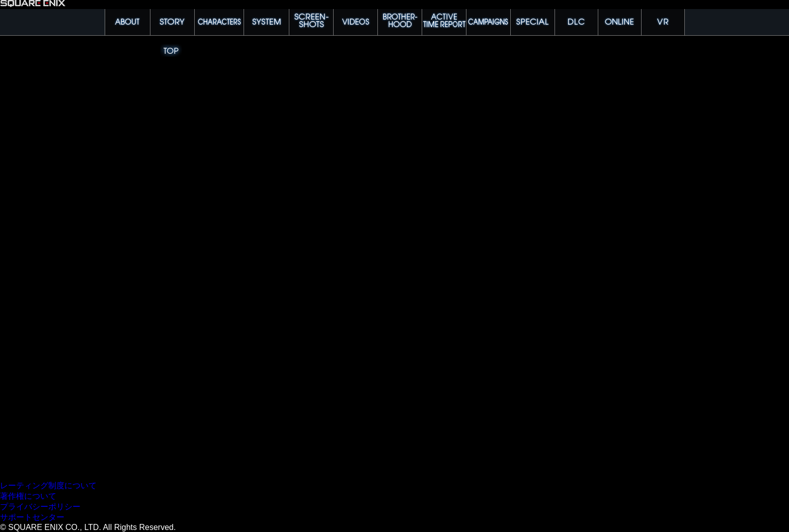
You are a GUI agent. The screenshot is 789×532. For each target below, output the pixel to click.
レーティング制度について (48, 485)
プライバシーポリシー (40, 507)
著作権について (28, 496)
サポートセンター (32, 517)
